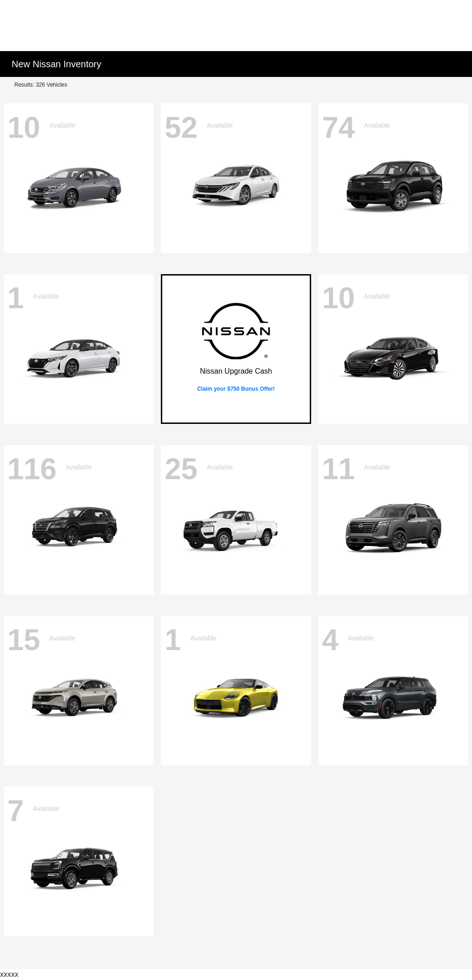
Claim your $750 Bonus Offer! (236, 389)
